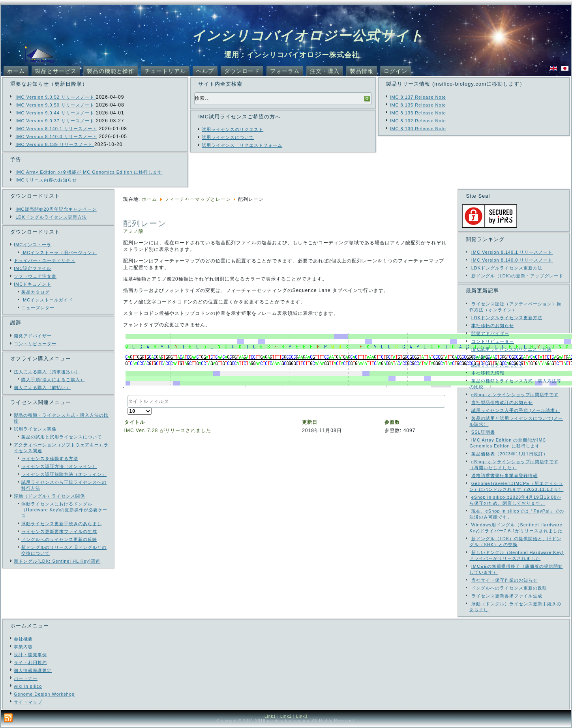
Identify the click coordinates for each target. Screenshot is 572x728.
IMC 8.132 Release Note (418, 121)
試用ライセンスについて (228, 137)
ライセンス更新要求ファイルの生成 (59, 531)
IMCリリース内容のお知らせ (46, 180)
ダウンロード (242, 71)
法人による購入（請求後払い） (47, 372)
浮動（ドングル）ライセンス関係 (49, 496)
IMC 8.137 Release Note (418, 97)
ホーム (16, 71)
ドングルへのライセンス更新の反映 (59, 539)
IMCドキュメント (33, 284)
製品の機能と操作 (111, 71)
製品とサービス (56, 71)
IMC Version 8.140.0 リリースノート (56, 137)
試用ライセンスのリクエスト (233, 129)
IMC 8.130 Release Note (418, 129)
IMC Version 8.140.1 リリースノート (56, 129)
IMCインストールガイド (47, 300)
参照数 (392, 422)
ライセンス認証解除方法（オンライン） (64, 474)
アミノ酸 (133, 231)
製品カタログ (36, 292)
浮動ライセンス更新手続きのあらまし (62, 524)
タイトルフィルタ (128, 395)
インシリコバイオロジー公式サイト (308, 36)
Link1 (270, 716)
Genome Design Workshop (44, 694)
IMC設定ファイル (33, 268)
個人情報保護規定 (33, 670)
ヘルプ (205, 71)
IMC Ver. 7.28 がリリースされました (168, 430)
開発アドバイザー (33, 336)
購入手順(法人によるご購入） (53, 380)
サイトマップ (28, 702)
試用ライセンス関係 (35, 429)
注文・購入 (325, 71)
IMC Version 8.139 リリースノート (55, 144)
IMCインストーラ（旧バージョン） (59, 253)
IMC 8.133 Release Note (418, 113)
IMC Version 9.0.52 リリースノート (56, 97)
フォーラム (285, 71)
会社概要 (23, 639)
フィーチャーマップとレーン (198, 199)
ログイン (396, 71)
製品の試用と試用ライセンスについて (62, 437)
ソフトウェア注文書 (35, 276)
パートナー (26, 678)
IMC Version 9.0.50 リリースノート (55, 105)
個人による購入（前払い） (42, 387)
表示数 (128, 408)
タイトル (135, 422)
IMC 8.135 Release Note (418, 105)
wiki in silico (28, 686)
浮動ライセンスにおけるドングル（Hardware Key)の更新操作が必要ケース (64, 510)
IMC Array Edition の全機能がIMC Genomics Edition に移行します (89, 172)
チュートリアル (165, 71)
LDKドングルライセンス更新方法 (51, 217)
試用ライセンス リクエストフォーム (242, 145)
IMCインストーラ (33, 245)
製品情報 (362, 71)
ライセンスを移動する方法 (50, 459)
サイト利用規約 (30, 662)
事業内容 (23, 647)
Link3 (302, 716)
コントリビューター (35, 344)
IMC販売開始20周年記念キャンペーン (56, 209)
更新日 (310, 422)
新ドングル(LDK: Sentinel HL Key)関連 (57, 561)
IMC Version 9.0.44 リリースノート (55, 113)
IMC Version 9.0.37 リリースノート (56, 121)
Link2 (286, 716)
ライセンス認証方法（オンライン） (59, 466)
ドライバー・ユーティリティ (45, 260)
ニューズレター (38, 308)
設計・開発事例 (30, 655)
